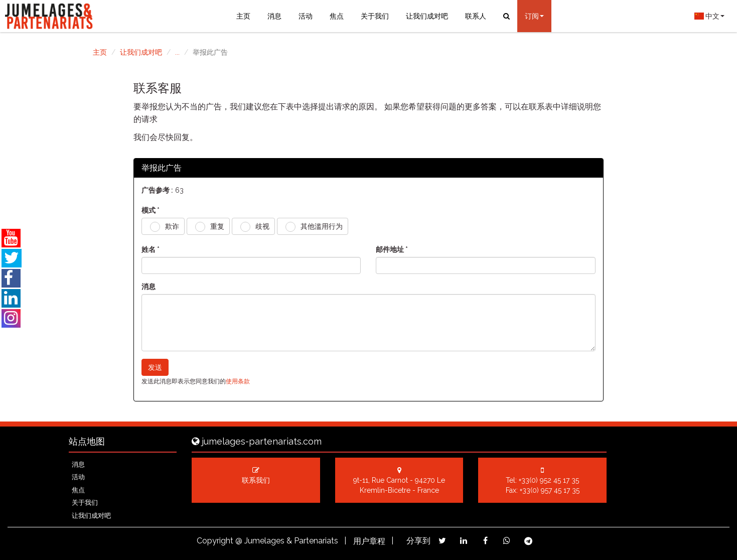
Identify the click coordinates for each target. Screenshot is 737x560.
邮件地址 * (392, 249)
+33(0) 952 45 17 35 (549, 480)
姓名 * (151, 249)
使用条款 (238, 381)
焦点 (337, 16)
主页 (243, 16)
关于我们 (375, 16)
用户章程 (369, 541)
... (177, 52)
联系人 (476, 16)
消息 (274, 16)
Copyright (215, 541)
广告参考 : (157, 190)
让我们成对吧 (427, 16)
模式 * (151, 210)
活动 (306, 16)
